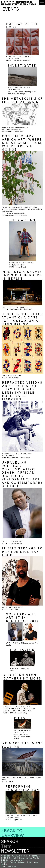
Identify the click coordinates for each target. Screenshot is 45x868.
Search (10, 841)
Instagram (22, 862)
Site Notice (12, 866)
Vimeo (36, 862)
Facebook (13, 862)
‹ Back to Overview (13, 832)
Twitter (30, 862)
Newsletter (15, 850)
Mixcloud (4, 864)
